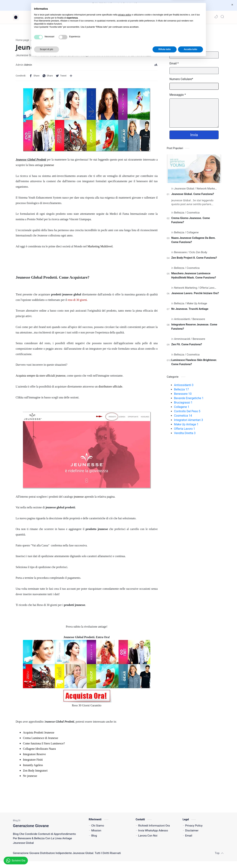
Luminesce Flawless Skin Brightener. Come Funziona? (194, 364)
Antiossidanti (184, 387)
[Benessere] (181, 254)
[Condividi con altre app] (71, 77)
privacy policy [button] (125, 824)
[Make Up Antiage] (197, 305)
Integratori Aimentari (188, 422)
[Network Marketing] (208, 190)
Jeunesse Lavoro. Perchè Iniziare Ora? (195, 295)
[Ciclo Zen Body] (198, 254)
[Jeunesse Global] (185, 190)
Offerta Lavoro (184, 430)
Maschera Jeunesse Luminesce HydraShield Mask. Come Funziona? (194, 277)
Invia (194, 137)
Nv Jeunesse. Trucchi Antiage (190, 311)
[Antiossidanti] (183, 321)
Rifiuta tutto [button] (164, 858)
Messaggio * (178, 96)
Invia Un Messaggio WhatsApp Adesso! (113, 7)
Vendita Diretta (185, 435)
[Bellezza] (180, 214)
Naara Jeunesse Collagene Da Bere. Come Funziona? (193, 242)
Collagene (182, 409)
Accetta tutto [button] (190, 858)
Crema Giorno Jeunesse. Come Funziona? (191, 222)
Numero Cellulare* (181, 81)
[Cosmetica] (193, 214)
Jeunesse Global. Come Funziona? (193, 196)
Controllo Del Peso (187, 413)
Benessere (183, 395)
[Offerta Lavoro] (208, 289)
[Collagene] (193, 234)
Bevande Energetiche (189, 400)
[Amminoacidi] (183, 341)
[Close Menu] (231, 5)
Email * (174, 65)
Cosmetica (183, 417)
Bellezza (181, 391)
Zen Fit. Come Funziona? (187, 346)
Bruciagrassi (183, 404)
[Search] (222, 17)
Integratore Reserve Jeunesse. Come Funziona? (194, 328)
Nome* (174, 49)
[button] (216, 17)
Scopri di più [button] (47, 858)
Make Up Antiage (186, 426)
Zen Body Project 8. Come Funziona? (194, 259)
